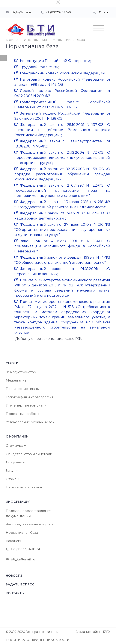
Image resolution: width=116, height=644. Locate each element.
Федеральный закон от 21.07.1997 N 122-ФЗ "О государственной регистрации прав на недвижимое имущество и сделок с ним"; (62, 191)
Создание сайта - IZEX (93, 632)
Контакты (15, 593)
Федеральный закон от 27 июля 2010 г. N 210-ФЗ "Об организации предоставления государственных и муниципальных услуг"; (62, 230)
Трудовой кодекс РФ (39, 67)
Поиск (104, 12)
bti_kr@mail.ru (22, 12)
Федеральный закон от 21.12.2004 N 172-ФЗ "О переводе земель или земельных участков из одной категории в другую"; (62, 158)
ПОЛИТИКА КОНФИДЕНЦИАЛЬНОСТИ (38, 640)
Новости (14, 576)
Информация (35, 40)
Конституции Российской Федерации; (55, 61)
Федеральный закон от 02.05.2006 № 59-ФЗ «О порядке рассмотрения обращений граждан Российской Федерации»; (62, 174)
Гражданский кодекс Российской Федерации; (63, 73)
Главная (13, 40)
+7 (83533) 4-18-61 (59, 12)
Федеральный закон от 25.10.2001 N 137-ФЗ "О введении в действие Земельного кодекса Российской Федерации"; (62, 130)
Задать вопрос (20, 584)
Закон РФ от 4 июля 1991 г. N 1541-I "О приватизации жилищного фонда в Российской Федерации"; (62, 246)
